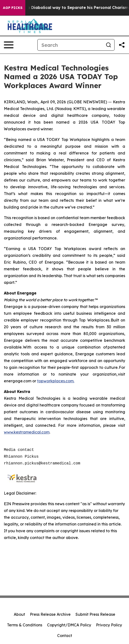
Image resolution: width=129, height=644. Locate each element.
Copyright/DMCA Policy (69, 625)
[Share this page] (122, 45)
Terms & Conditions (25, 625)
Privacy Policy (109, 625)
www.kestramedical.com (27, 432)
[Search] (70, 45)
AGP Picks (13, 8)
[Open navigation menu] (9, 45)
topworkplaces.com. (56, 381)
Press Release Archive (50, 614)
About (19, 614)
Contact (65, 636)
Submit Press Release (95, 614)
